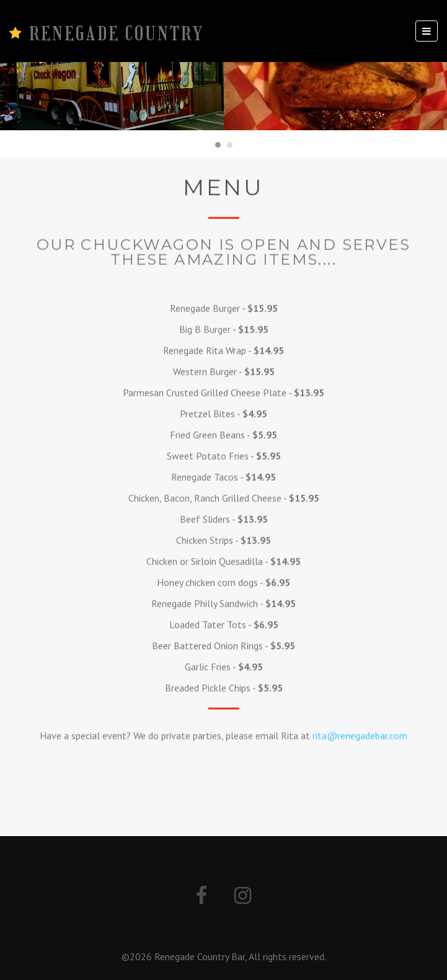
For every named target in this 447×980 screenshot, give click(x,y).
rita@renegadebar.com (360, 735)
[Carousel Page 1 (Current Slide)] (218, 145)
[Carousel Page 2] (230, 145)
